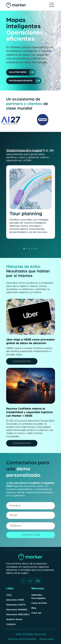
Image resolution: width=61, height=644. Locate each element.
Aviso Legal (46, 639)
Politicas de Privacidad (22, 639)
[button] (52, 5)
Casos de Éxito (39, 603)
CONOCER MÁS (22, 361)
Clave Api (36, 613)
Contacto (11, 624)
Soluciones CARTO (16, 605)
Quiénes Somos (14, 619)
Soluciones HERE (15, 600)
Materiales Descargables (38, 597)
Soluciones (18, 615)
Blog (34, 608)
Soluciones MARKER (17, 610)
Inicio (9, 595)
